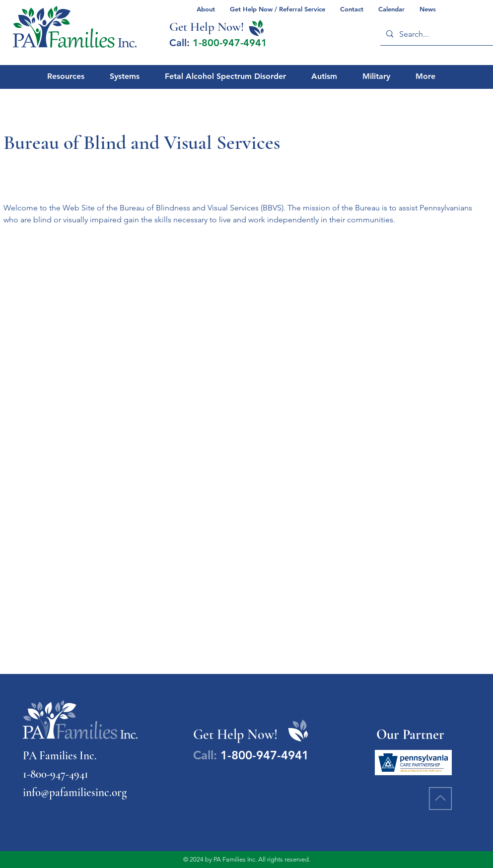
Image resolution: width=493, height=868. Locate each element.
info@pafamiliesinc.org (75, 793)
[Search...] (438, 34)
